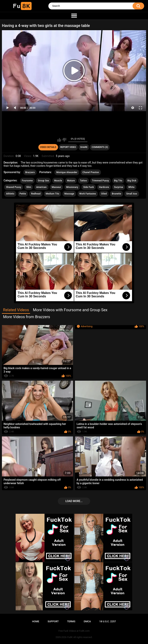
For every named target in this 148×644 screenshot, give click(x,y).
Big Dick (132, 181)
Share (84, 147)
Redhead (36, 194)
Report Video (68, 147)
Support (53, 621)
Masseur (56, 187)
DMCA (87, 621)
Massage (69, 194)
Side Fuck (89, 187)
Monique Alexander (67, 172)
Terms (71, 621)
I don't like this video (64, 140)
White (131, 187)
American (41, 187)
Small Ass (132, 194)
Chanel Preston (91, 172)
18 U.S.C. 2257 (108, 621)
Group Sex (43, 181)
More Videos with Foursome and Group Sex (70, 310)
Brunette (116, 194)
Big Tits (118, 181)
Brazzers (30, 172)
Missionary (72, 187)
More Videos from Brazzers (27, 317)
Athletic (10, 194)
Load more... (74, 501)
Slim (29, 187)
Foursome (27, 181)
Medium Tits (52, 194)
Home (36, 621)
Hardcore (104, 187)
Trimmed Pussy (101, 181)
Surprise (119, 187)
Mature (71, 181)
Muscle (58, 181)
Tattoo (83, 181)
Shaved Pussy (14, 187)
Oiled (104, 194)
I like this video (59, 140)
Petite (23, 194)
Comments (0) (100, 147)
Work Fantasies (88, 194)
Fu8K (70, 637)
